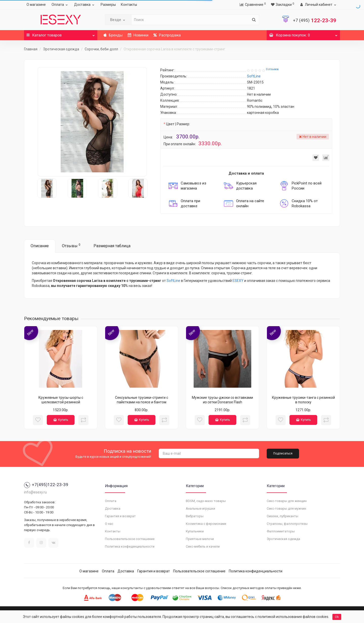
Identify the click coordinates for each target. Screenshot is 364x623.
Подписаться (283, 453)
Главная (31, 49)
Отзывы (71, 246)
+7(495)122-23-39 (46, 485)
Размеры (108, 5)
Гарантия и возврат (120, 516)
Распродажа (167, 35)
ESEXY (238, 281)
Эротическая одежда (61, 49)
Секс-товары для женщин (287, 501)
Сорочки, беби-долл (101, 49)
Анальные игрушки (200, 508)
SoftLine (173, 281)
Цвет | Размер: (178, 124)
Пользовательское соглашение (130, 539)
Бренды (113, 35)
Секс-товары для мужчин (286, 508)
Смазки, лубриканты (282, 516)
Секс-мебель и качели (203, 546)
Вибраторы (195, 516)
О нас (109, 524)
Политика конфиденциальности (130, 546)
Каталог (61, 34)
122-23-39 (315, 20)
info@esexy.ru (35, 492)
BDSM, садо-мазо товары (206, 501)
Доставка (85, 5)
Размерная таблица (112, 246)
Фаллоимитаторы (281, 531)
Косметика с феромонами (206, 524)
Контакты (129, 5)
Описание (40, 246)
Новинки (138, 35)
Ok (337, 617)
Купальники (195, 531)
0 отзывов (272, 69)
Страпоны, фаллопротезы (287, 524)
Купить (61, 420)
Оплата (60, 5)
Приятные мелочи (200, 539)
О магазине (36, 5)
